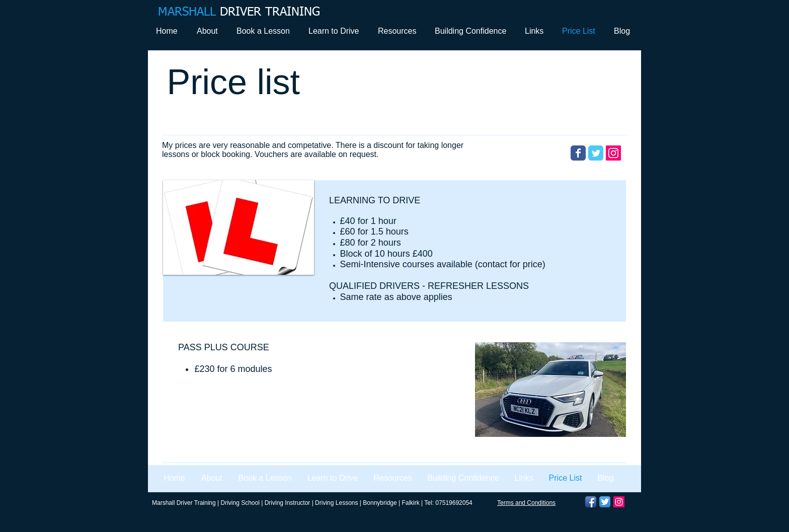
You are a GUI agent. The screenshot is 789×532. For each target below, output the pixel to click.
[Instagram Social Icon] (613, 153)
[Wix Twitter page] (596, 153)
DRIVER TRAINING (239, 12)
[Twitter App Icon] (605, 502)
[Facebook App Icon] (591, 502)
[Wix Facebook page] (578, 153)
